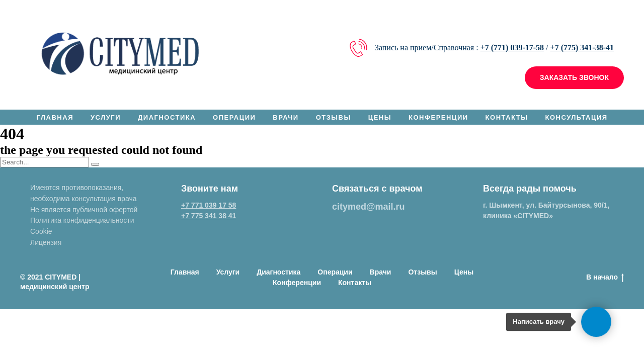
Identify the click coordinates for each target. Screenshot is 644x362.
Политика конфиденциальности (82, 220)
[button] (574, 78)
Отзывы (334, 117)
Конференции (438, 117)
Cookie (41, 231)
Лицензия (46, 242)
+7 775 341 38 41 (209, 216)
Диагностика (167, 117)
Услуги (106, 117)
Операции (234, 117)
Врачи (286, 117)
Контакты (507, 117)
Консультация (576, 117)
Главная (55, 117)
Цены (380, 117)
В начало (605, 278)
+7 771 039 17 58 (209, 205)
